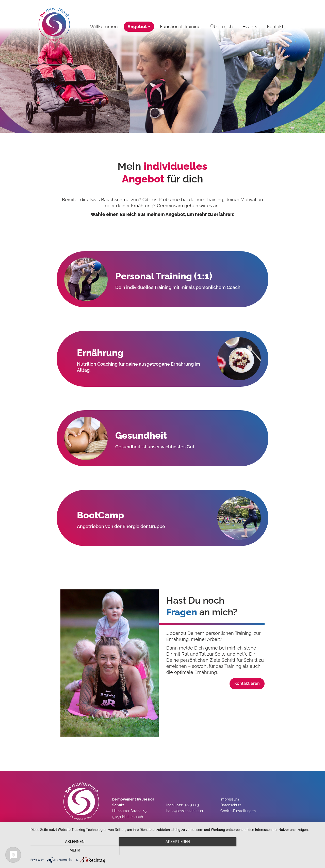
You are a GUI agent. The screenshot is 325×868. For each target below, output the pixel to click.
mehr (277, 850)
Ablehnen (74, 850)
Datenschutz (231, 805)
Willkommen (104, 27)
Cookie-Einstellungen (238, 811)
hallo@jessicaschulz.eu (185, 811)
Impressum (230, 799)
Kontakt (275, 27)
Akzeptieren (175, 850)
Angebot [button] (139, 27)
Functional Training (180, 27)
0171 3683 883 (188, 805)
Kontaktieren (247, 683)
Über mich (222, 27)
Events (250, 27)
